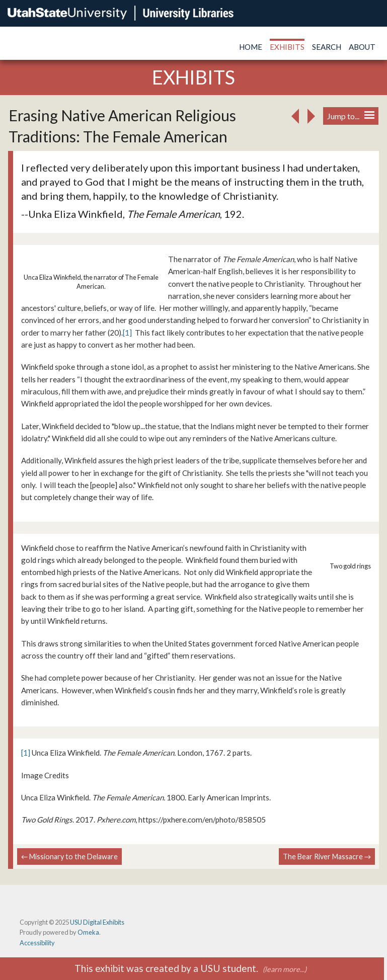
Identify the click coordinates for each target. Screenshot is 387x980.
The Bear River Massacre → (327, 856)
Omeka (88, 932)
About (362, 47)
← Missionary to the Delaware (69, 856)
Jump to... (351, 116)
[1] (127, 333)
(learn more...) (285, 969)
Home (251, 47)
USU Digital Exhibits (97, 922)
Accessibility (37, 943)
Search (327, 47)
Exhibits (287, 47)
